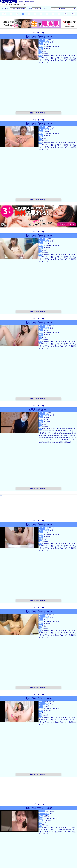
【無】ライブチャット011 (38, 37)
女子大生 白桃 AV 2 (39, 410)
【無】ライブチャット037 (38, 808)
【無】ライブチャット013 (38, 124)
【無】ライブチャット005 (38, 698)
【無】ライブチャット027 (38, 611)
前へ (4, 14)
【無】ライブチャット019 (38, 322)
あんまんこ (9, 2)
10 (65, 14)
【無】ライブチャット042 (38, 236)
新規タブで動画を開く (38, 113)
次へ (73, 14)
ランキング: (6, 8)
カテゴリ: (47, 8)
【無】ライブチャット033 (38, 524)
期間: (30, 8)
